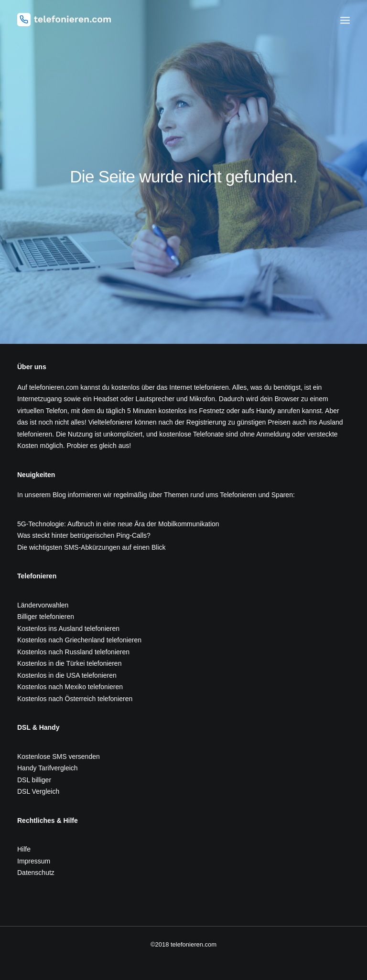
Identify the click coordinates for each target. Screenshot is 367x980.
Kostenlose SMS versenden (59, 756)
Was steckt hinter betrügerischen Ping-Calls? (84, 535)
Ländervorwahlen (43, 605)
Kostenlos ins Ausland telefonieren (68, 628)
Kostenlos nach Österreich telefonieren (75, 699)
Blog (59, 495)
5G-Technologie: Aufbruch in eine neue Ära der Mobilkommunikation (118, 524)
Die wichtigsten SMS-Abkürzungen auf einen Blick (92, 547)
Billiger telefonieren (46, 617)
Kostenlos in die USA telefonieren (67, 675)
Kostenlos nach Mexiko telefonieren (70, 687)
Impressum (34, 861)
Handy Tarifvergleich (48, 768)
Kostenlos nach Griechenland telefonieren (79, 640)
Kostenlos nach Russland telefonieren (73, 652)
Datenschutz (36, 873)
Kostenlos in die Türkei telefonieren (69, 663)
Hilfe (24, 849)
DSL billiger (34, 780)
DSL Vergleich (38, 791)
